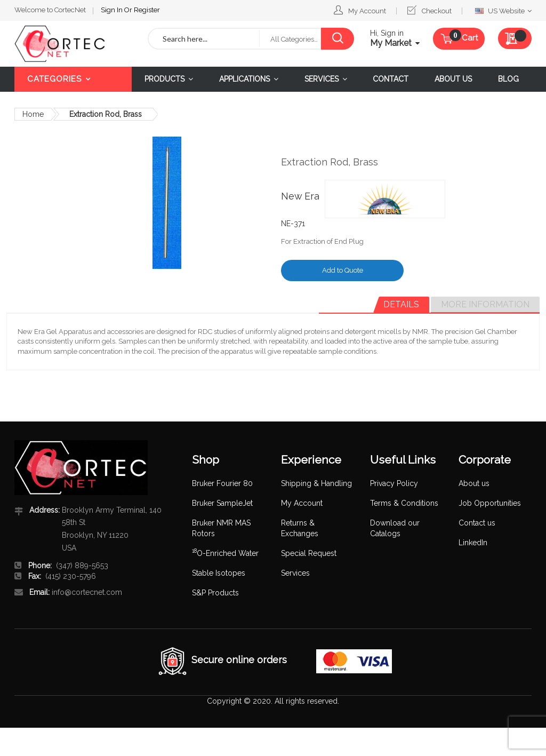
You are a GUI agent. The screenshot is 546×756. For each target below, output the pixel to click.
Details (401, 304)
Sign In (113, 10)
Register (147, 10)
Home (33, 114)
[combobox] (204, 39)
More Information (485, 304)
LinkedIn (473, 543)
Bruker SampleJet (222, 503)
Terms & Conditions (404, 503)
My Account (367, 11)
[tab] (401, 305)
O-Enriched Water (225, 553)
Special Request (309, 553)
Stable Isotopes (219, 573)
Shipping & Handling (316, 483)
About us (474, 483)
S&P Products (215, 593)
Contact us (477, 523)
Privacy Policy (394, 483)
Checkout (437, 11)
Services (295, 573)
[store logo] (73, 44)
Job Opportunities (490, 503)
